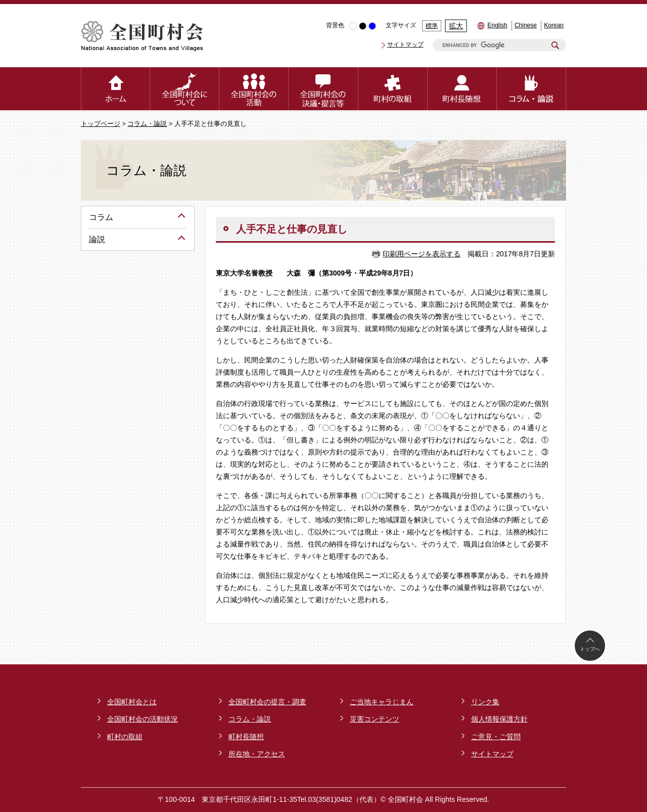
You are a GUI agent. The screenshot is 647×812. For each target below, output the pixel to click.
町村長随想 (246, 737)
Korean (554, 25)
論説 (97, 239)
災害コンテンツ (375, 719)
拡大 (456, 26)
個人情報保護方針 (499, 719)
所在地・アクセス (257, 754)
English (497, 25)
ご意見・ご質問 (496, 737)
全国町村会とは (132, 702)
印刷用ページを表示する (422, 254)
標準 (432, 26)
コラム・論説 (147, 124)
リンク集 (485, 702)
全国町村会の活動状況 (143, 719)
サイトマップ (405, 44)
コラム (101, 217)
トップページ (101, 124)
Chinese (526, 25)
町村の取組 (125, 737)
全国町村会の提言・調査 (267, 702)
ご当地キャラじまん (382, 702)
